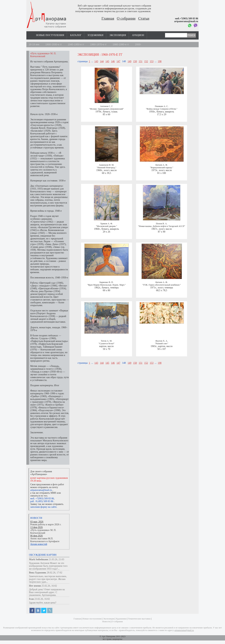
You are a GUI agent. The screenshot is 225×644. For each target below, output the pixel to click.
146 (113, 61)
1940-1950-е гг (76, 44)
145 (107, 61)
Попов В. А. (162, 224)
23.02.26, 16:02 (42, 599)
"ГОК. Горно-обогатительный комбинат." (162, 285)
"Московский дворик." (107, 226)
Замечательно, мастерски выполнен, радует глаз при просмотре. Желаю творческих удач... (48, 579)
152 (146, 61)
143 (96, 61)
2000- (138, 44)
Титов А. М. (106, 341)
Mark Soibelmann (39, 559)
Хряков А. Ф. (106, 224)
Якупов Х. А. (162, 341)
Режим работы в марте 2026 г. (46, 524)
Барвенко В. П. (106, 282)
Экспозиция (118, 35)
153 (152, 61)
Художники (95, 35)
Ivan (31, 599)
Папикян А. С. (162, 106)
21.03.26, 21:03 (56, 559)
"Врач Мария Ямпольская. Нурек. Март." (106, 285)
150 (135, 61)
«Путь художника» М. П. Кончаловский (43, 532)
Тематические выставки (139, 619)
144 (102, 61)
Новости (36, 518)
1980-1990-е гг (121, 44)
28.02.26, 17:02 (54, 573)
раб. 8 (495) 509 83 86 (42, 501)
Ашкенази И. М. (106, 165)
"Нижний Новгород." (107, 168)
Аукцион (138, 35)
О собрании (126, 18)
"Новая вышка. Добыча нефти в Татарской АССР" (162, 226)
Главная (108, 18)
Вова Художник (38, 573)
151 (141, 61)
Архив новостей (39, 544)
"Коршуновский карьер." (162, 168)
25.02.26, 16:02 (49, 586)
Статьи (144, 18)
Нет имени (35, 586)
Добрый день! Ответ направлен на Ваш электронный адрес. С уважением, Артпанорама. (47, 592)
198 (160, 61)
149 (129, 61)
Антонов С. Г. (106, 106)
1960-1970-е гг (98, 44)
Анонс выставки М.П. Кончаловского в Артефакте (45, 540)
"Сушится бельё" (106, 344)
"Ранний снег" (162, 344)
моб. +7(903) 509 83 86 (42, 498)
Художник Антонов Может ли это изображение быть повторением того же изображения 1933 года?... (48, 566)
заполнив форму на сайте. (44, 507)
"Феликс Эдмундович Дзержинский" (106, 109)
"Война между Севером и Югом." (162, 109)
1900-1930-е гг (54, 44)
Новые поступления (50, 35)
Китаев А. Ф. (162, 165)
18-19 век (34, 44)
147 (118, 61)
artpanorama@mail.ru (41, 490)
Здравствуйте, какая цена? (43, 603)
